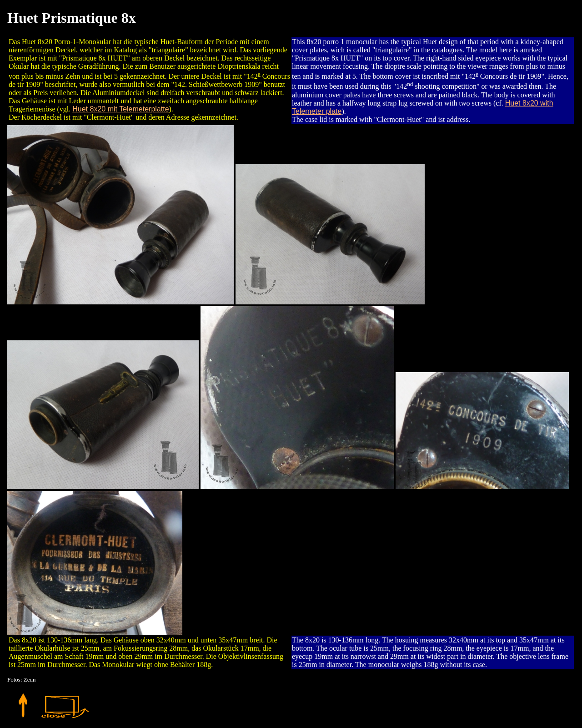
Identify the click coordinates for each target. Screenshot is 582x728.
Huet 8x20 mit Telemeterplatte (120, 109)
